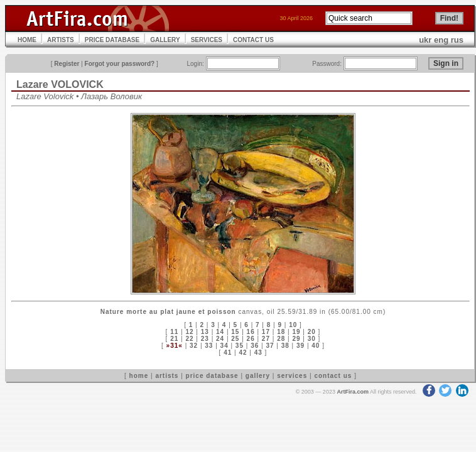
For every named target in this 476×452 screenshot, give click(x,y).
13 (205, 332)
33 (209, 346)
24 (220, 339)
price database (212, 376)
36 (255, 346)
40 (316, 346)
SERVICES (207, 40)
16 (251, 332)
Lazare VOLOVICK (60, 84)
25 (235, 339)
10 (293, 325)
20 (312, 332)
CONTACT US (253, 40)
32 (194, 346)
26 (251, 339)
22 (189, 339)
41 (228, 352)
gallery (258, 376)
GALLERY (165, 40)
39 (300, 346)
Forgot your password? (120, 64)
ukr (425, 40)
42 (243, 352)
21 (174, 339)
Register (67, 64)
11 (174, 332)
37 (270, 346)
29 (296, 339)
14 (220, 332)
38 (285, 346)
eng (441, 40)
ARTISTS (61, 40)
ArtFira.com (353, 392)
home (139, 376)
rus (457, 40)
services (292, 376)
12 (189, 332)
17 (266, 332)
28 (281, 339)
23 (205, 339)
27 (266, 339)
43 (258, 352)
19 (296, 332)
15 (235, 332)
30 (312, 339)
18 (281, 332)
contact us (333, 376)
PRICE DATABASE (112, 40)
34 (224, 346)
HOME (27, 40)
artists (167, 376)
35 (240, 346)
